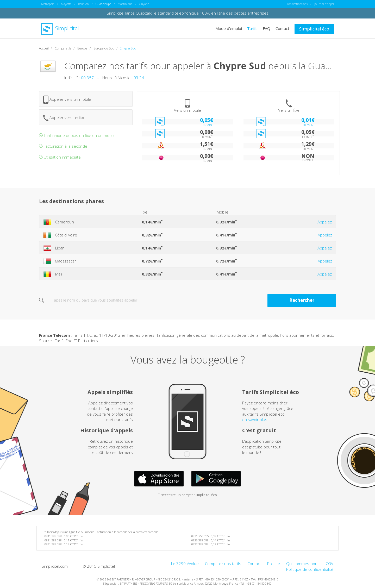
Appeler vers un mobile (67, 99)
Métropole (48, 4)
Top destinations (297, 4)
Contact (282, 28)
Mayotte (66, 4)
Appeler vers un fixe (64, 118)
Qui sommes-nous (303, 563)
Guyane (144, 4)
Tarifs (252, 28)
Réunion (83, 4)
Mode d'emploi (229, 28)
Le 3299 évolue (185, 563)
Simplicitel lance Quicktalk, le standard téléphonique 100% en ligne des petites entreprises (188, 13)
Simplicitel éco (314, 29)
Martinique (125, 4)
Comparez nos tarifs (223, 563)
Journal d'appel (324, 4)
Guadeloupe (103, 4)
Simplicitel (60, 28)
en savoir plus (255, 419)
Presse (274, 563)
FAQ (267, 28)
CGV (330, 563)
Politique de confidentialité (310, 569)
